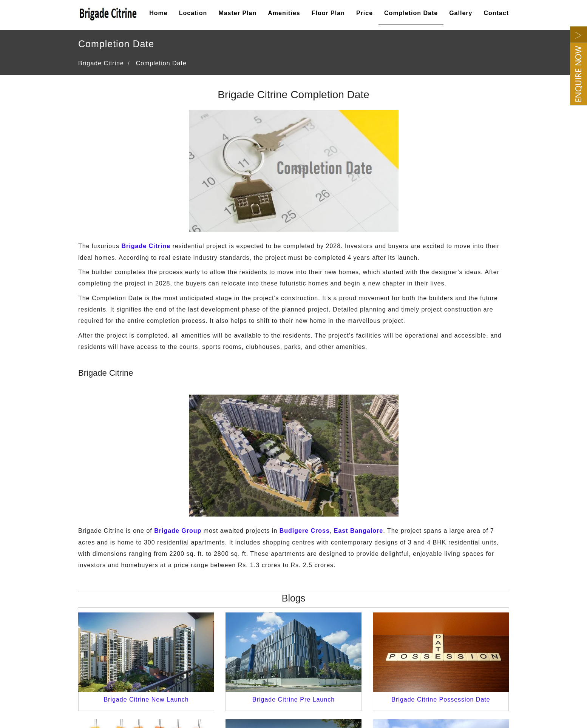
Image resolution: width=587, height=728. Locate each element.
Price (365, 13)
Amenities (284, 13)
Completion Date (411, 13)
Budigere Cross (305, 531)
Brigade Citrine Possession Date (441, 699)
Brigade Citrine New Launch (146, 699)
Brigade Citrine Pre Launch (293, 699)
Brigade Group (178, 531)
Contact (496, 13)
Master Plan (237, 13)
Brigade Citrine (146, 246)
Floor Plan (328, 13)
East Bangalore (358, 531)
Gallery (461, 13)
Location (193, 13)
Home (158, 13)
